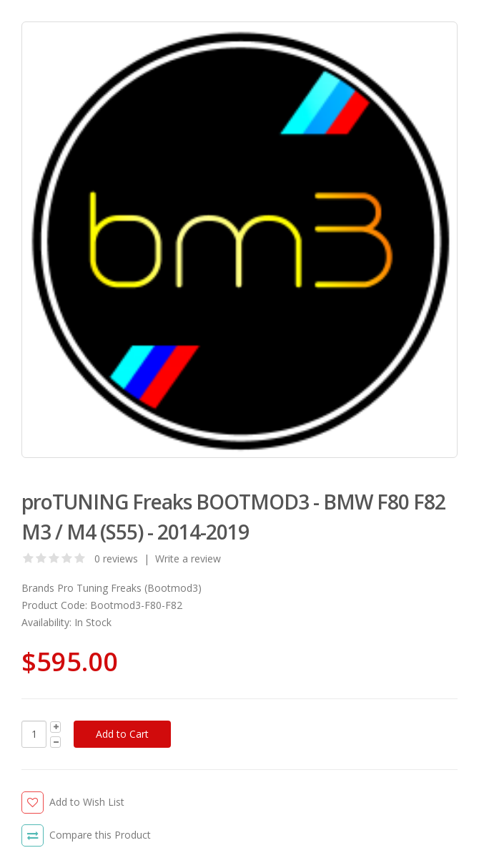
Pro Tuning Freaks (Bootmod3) (129, 588)
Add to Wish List (87, 802)
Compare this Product (100, 835)
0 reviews (116, 559)
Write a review (188, 559)
